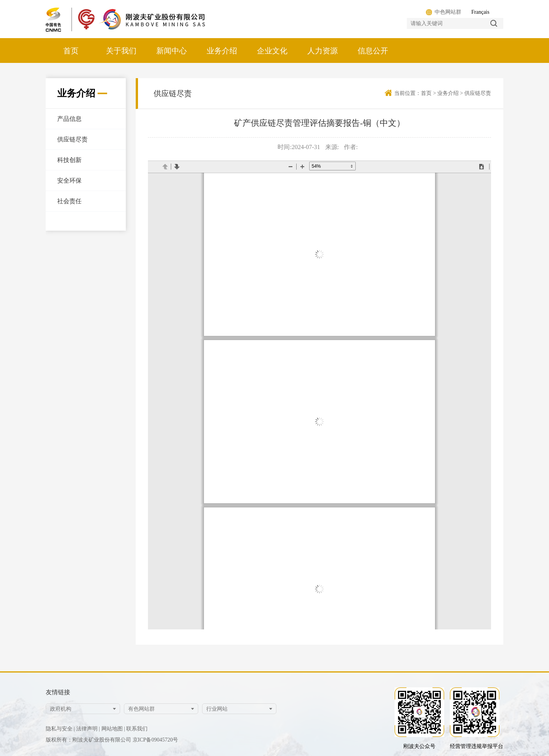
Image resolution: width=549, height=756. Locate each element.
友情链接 (58, 692)
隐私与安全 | (60, 729)
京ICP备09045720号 (156, 740)
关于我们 (121, 51)
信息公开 (373, 51)
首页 (71, 51)
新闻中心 (172, 51)
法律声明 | (88, 729)
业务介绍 (222, 51)
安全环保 (69, 181)
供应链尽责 (72, 139)
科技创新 (69, 160)
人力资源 (323, 51)
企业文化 (272, 51)
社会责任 (69, 201)
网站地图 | (113, 729)
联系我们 (137, 729)
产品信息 (69, 119)
